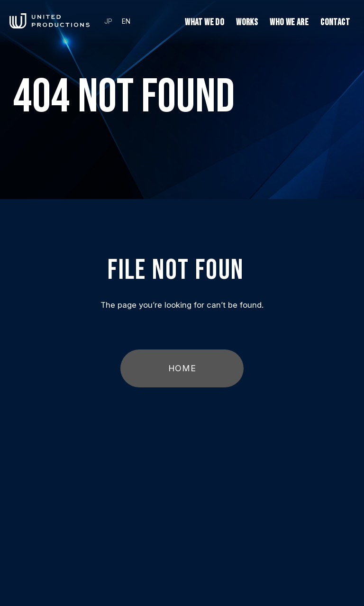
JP (108, 21)
